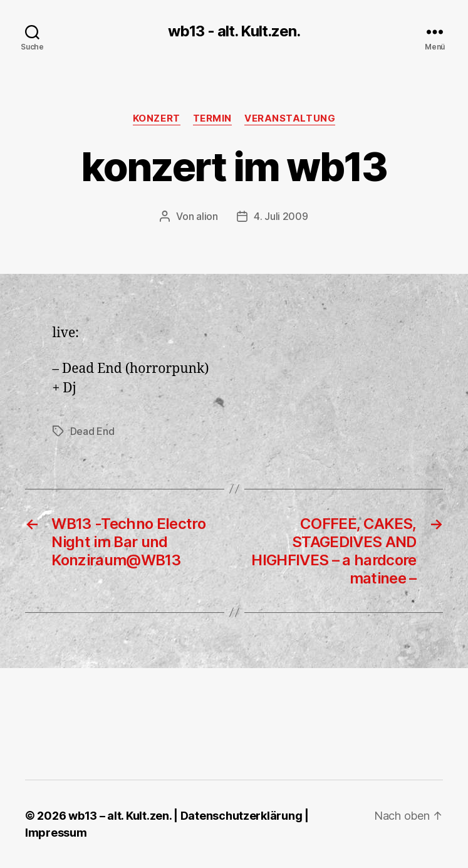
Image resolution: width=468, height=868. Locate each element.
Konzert (157, 118)
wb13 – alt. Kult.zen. (120, 816)
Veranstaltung (290, 118)
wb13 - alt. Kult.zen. (234, 31)
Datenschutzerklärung (242, 816)
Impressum (56, 833)
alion (207, 216)
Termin (212, 118)
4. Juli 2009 (281, 216)
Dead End (92, 431)
